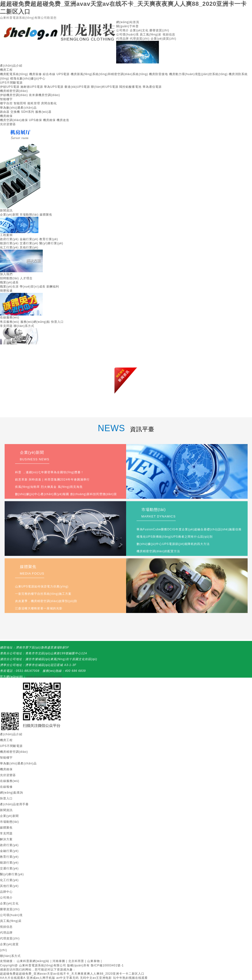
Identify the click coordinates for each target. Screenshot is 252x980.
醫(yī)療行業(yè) (51, 243)
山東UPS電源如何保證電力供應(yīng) (42, 586)
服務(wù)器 (43, 112)
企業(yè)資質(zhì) (164, 39)
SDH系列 (28, 112)
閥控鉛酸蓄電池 (130, 87)
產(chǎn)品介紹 (11, 66)
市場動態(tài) (29, 215)
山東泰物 (94, 961)
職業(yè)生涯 (9, 287)
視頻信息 (169, 35)
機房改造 (63, 120)
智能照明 (20, 103)
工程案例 (6, 235)
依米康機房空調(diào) (44, 95)
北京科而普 (76, 961)
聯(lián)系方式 (24, 326)
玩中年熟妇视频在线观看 (130, 978)
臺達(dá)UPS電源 (77, 87)
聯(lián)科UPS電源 (104, 87)
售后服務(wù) (10, 322)
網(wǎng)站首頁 (128, 22)
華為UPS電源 (54, 87)
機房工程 (6, 70)
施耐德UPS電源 (32, 87)
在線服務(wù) (10, 317)
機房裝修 (35, 74)
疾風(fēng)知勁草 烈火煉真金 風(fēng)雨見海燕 (49, 487)
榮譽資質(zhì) (159, 30)
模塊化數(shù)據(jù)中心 (28, 79)
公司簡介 (122, 30)
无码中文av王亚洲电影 (96, 978)
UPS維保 (35, 120)
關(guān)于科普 (127, 26)
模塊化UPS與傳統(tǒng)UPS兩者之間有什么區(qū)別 (175, 537)
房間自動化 (49, 103)
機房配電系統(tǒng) (14, 74)
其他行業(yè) (29, 247)
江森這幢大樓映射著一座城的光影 (39, 608)
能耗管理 (34, 103)
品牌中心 (6, 892)
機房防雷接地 (158, 74)
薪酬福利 (53, 287)
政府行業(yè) (9, 239)
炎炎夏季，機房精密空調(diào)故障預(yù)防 (46, 601)
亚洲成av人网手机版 (41, 978)
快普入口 (57, 322)
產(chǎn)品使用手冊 (14, 804)
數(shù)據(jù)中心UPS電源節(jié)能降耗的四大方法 (173, 544)
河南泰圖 (59, 961)
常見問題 (6, 326)
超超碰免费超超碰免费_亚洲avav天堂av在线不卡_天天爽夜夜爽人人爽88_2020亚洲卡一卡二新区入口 (72, 974)
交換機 (15, 112)
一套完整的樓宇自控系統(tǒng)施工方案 (43, 594)
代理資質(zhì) (140, 39)
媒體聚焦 (46, 215)
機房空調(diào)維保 (14, 120)
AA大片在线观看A (13, 978)
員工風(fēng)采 (151, 35)
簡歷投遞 (6, 291)
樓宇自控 (6, 103)
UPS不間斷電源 (11, 83)
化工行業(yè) (9, 247)
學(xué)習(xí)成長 (33, 287)
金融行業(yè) (29, 239)
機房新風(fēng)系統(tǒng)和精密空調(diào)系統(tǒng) (109, 74)
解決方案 (6, 839)
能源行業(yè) (9, 243)
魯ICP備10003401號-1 (107, 965)
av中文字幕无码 (68, 978)
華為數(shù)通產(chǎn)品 (18, 108)
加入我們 (6, 274)
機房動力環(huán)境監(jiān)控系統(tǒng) (198, 74)
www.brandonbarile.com (44, 677)
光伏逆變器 (8, 124)
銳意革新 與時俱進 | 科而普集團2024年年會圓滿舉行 (52, 480)
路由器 (5, 112)
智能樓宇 (6, 99)
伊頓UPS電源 (10, 87)
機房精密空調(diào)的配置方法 (158, 551)
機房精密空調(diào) (14, 91)
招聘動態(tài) (9, 278)
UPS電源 (63, 74)
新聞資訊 (6, 210)
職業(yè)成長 (9, 282)
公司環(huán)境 (127, 35)
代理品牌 (122, 39)
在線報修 (6, 787)
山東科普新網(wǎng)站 (33, 961)
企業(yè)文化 (139, 30)
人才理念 (26, 278)
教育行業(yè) (49, 239)
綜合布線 (49, 74)
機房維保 (6, 116)
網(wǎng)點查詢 (12, 793)
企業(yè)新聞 (9, 215)
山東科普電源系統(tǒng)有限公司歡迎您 (28, 18)
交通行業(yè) (29, 243)
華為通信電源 (152, 87)
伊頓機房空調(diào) (14, 95)
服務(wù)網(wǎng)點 (35, 322)
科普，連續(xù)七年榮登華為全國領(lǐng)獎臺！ (50, 472)
